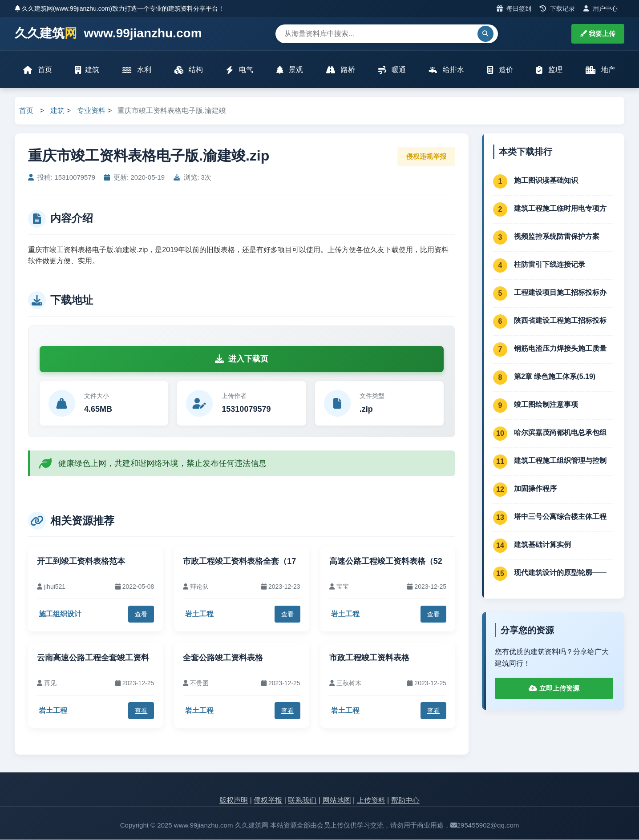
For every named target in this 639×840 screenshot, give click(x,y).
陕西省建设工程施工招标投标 (560, 321)
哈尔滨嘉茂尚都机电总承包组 (560, 433)
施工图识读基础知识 (546, 181)
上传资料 (371, 801)
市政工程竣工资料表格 (369, 659)
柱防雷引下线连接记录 (550, 265)
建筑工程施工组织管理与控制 (560, 461)
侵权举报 (268, 801)
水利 (137, 70)
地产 (601, 70)
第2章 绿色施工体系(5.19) (555, 377)
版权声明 (234, 801)
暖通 (392, 70)
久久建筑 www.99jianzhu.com (108, 34)
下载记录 (557, 8)
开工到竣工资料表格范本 (81, 562)
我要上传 (598, 34)
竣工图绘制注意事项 (546, 405)
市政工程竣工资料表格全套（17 (239, 562)
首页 (38, 70)
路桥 (340, 70)
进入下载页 (242, 359)
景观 (290, 70)
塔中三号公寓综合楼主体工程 (560, 517)
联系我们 (302, 801)
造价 (500, 70)
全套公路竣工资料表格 (223, 659)
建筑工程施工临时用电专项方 (560, 209)
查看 (141, 615)
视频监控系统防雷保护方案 (557, 237)
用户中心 (601, 8)
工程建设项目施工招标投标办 (560, 293)
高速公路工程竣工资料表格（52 (386, 562)
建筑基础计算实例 (542, 545)
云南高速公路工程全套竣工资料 (93, 659)
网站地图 (337, 801)
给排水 (446, 70)
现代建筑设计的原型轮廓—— (560, 573)
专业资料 (91, 111)
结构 (189, 70)
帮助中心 (405, 801)
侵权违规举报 (426, 157)
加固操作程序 (535, 489)
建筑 (87, 70)
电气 (239, 70)
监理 (549, 70)
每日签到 (514, 8)
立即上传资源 (554, 689)
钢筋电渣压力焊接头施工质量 (560, 349)
